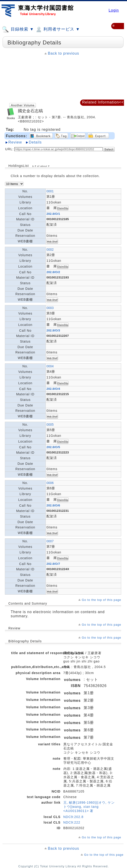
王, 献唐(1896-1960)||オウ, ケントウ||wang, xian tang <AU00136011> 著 (89, 807)
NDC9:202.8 (73, 817)
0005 (50, 425)
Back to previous (63, 53)
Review (15, 142)
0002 (50, 250)
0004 (50, 366)
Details (35, 142)
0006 (50, 483)
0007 (50, 541)
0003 (50, 308)
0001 (50, 191)
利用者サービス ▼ (57, 29)
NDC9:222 (72, 822)
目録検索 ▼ (18, 29)
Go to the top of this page (101, 600)
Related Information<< (103, 102)
